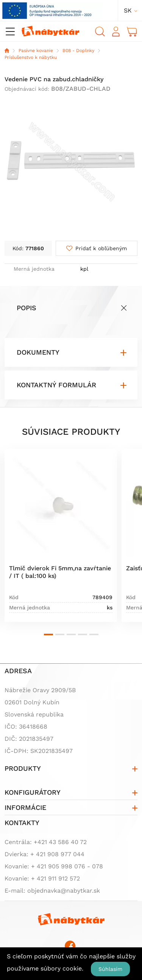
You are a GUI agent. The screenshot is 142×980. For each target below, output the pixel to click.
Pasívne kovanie (36, 50)
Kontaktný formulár (56, 385)
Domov (7, 50)
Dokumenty (38, 352)
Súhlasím (110, 969)
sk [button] (128, 10)
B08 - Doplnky (78, 50)
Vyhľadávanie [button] (100, 32)
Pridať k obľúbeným (101, 248)
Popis (27, 308)
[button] (48, 634)
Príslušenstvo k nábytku (31, 57)
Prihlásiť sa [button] (116, 32)
